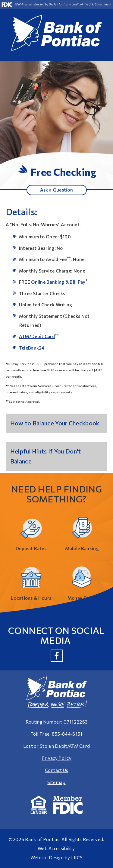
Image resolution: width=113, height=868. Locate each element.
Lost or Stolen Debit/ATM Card (57, 746)
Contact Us (57, 770)
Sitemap (56, 782)
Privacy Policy (56, 758)
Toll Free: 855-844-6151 (57, 734)
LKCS (77, 857)
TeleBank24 (32, 348)
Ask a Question (56, 190)
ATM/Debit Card (37, 336)
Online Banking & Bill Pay (58, 282)
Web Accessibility (56, 848)
